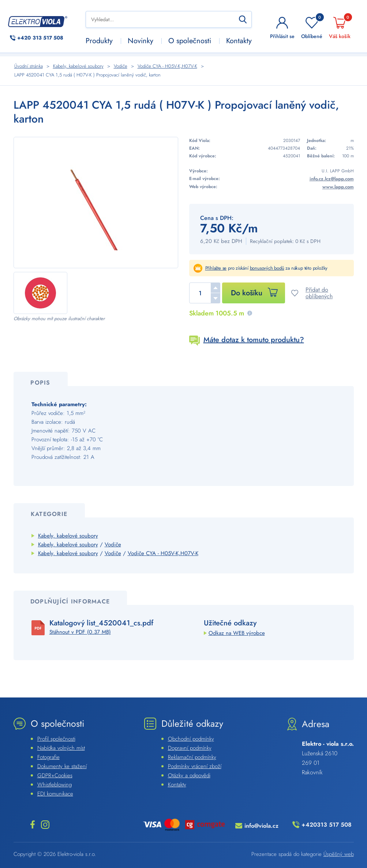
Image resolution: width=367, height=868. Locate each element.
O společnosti (190, 41)
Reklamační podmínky (192, 757)
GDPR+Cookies (55, 775)
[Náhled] (96, 203)
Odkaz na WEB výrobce (237, 633)
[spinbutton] (205, 293)
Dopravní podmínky (190, 748)
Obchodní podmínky (191, 739)
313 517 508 (40, 38)
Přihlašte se (216, 268)
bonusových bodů (267, 268)
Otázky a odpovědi (189, 775)
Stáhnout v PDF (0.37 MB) (80, 632)
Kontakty (239, 41)
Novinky (141, 41)
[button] (216, 288)
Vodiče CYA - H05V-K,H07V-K (163, 553)
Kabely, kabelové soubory (68, 536)
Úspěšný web (339, 854)
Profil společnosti (56, 739)
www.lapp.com (338, 187)
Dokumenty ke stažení (62, 766)
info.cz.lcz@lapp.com (332, 179)
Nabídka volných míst (61, 748)
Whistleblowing (55, 785)
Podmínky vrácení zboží (195, 766)
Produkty (99, 41)
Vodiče (113, 545)
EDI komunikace (55, 794)
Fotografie (48, 757)
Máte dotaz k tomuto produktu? (254, 340)
